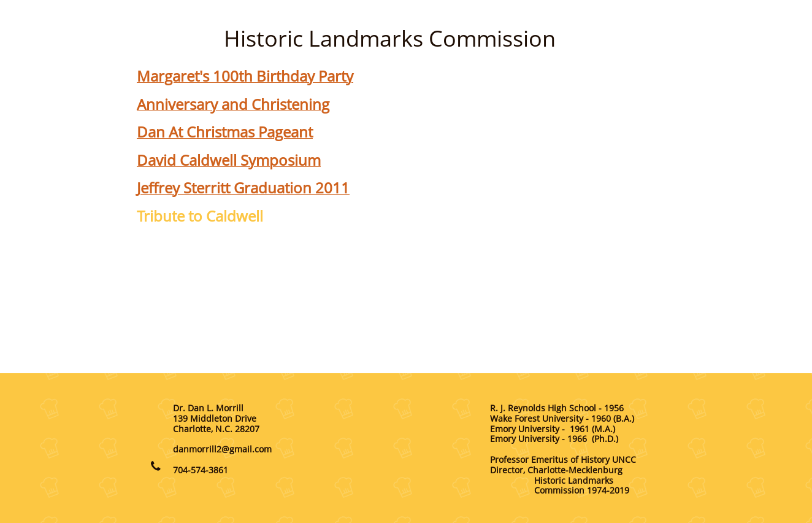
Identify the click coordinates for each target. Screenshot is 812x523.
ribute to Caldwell (204, 216)
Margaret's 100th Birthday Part (241, 76)
